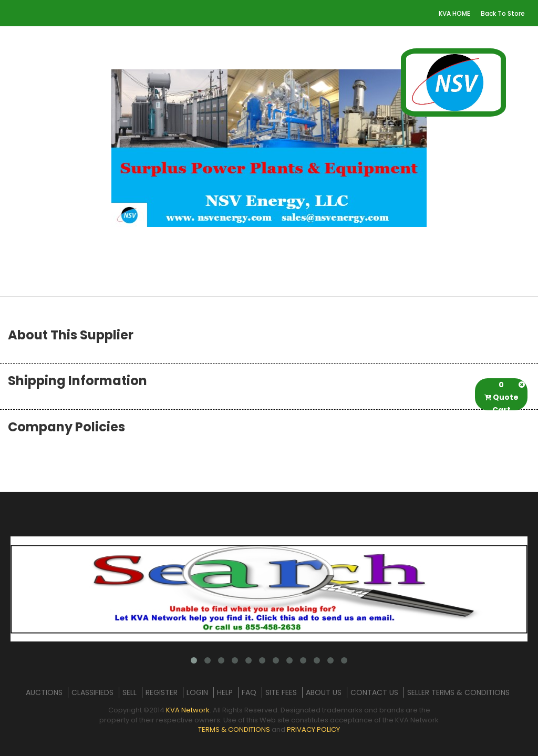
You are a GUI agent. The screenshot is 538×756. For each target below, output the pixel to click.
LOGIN (197, 692)
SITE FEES (281, 692)
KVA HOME (454, 13)
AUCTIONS (44, 692)
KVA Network (188, 710)
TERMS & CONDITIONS (234, 729)
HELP (225, 692)
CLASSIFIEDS (92, 692)
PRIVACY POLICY (313, 729)
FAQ (249, 692)
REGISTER (162, 692)
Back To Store (503, 13)
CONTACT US (374, 692)
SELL (130, 692)
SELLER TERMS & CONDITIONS (458, 692)
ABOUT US (324, 692)
